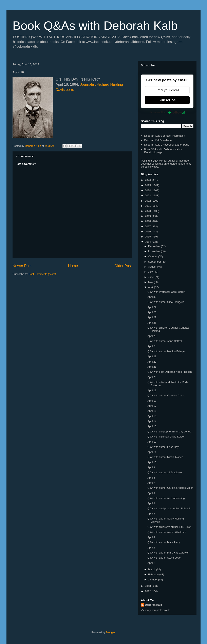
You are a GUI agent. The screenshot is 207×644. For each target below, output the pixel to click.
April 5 (151, 503)
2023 (148, 195)
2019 (148, 216)
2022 (148, 201)
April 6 (151, 493)
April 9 (151, 467)
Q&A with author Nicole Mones (165, 457)
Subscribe (167, 100)
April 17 (152, 406)
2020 (148, 211)
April (151, 287)
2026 (148, 180)
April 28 (152, 312)
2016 (148, 232)
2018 (148, 221)
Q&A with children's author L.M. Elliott (169, 527)
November (155, 251)
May (151, 282)
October (153, 256)
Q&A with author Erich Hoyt (163, 447)
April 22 (152, 362)
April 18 (152, 401)
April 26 (152, 323)
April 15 (152, 416)
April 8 (151, 478)
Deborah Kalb (154, 605)
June (151, 277)
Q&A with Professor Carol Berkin (166, 292)
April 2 (151, 548)
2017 (148, 226)
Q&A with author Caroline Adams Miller (170, 488)
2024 (148, 190)
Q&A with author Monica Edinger (166, 351)
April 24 (152, 346)
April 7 (151, 483)
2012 (148, 591)
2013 (148, 586)
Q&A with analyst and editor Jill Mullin (169, 508)
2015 (148, 237)
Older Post (123, 266)
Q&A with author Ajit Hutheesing (166, 498)
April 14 (152, 421)
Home (73, 266)
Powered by (167, 112)
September (155, 262)
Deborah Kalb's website (158, 140)
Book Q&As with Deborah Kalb (95, 26)
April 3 (151, 537)
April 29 (152, 307)
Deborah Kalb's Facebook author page (167, 145)
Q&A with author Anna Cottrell (165, 341)
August (153, 267)
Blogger (110, 632)
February (154, 574)
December (155, 246)
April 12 (152, 442)
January (153, 580)
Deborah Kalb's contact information (165, 136)
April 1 (151, 563)
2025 (148, 185)
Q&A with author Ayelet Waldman (167, 532)
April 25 (152, 336)
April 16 (152, 411)
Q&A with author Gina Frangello (166, 302)
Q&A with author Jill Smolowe (165, 472)
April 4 (151, 514)
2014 (148, 242)
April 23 (152, 356)
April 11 (152, 452)
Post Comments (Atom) (42, 274)
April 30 (152, 297)
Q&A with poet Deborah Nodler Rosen (170, 372)
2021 (148, 206)
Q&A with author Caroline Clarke (166, 395)
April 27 (152, 317)
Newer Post (22, 266)
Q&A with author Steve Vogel (164, 558)
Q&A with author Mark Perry (164, 542)
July (151, 272)
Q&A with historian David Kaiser (166, 437)
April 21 (152, 367)
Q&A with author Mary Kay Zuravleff (168, 553)
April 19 (152, 390)
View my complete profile (155, 610)
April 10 (152, 462)
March (152, 569)
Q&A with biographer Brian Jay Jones (169, 432)
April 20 (152, 377)
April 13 (152, 426)
